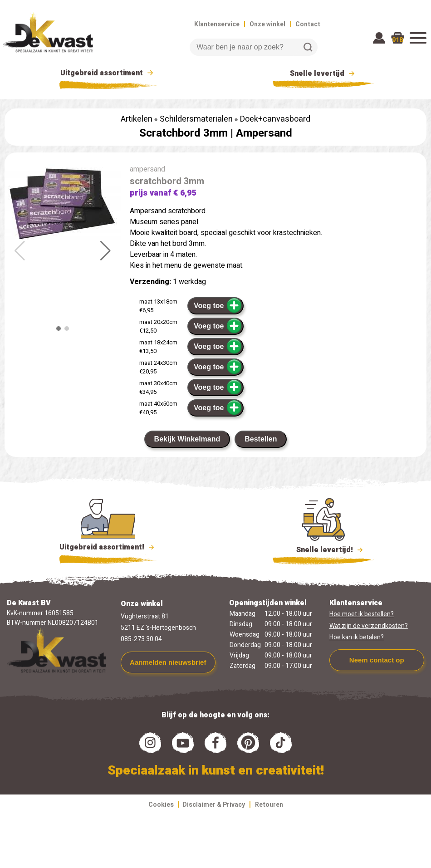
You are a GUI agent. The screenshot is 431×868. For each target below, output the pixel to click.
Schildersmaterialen (196, 119)
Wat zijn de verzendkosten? (369, 626)
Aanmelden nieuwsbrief (168, 662)
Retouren (269, 805)
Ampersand (264, 133)
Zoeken (308, 47)
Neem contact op (377, 660)
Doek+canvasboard (275, 119)
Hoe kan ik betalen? (357, 637)
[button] (105, 251)
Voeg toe (218, 305)
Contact (308, 24)
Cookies (161, 805)
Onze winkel (267, 24)
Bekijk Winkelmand (187, 439)
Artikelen (137, 119)
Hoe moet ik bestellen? (362, 614)
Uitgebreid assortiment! (108, 547)
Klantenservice (217, 24)
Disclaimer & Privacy (214, 805)
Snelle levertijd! (324, 549)
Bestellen (261, 439)
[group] (63, 204)
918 (397, 40)
